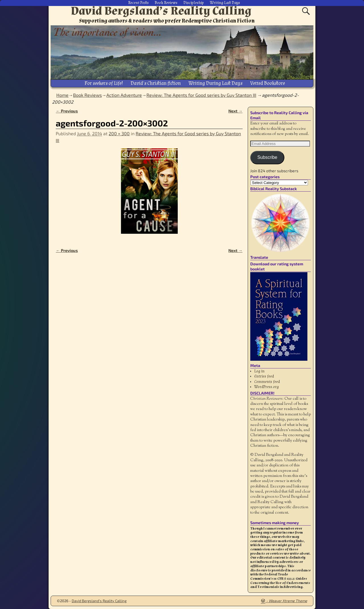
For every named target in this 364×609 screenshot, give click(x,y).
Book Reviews (166, 3)
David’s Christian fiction (156, 83)
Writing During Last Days (216, 83)
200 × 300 (119, 133)
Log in (259, 371)
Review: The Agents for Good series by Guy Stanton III (201, 95)
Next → (235, 111)
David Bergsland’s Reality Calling (161, 11)
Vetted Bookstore (268, 83)
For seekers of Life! (104, 83)
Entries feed (264, 376)
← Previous (67, 111)
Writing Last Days (225, 3)
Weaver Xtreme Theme (288, 600)
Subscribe (267, 157)
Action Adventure (124, 95)
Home (62, 95)
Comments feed (267, 381)
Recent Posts (138, 3)
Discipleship (194, 3)
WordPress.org (266, 387)
